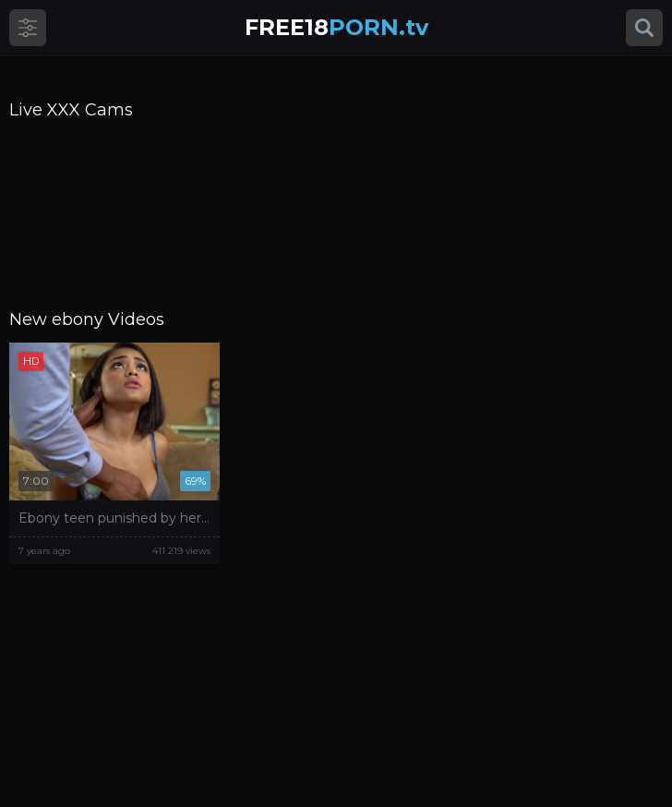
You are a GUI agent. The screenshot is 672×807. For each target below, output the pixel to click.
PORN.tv (336, 27)
